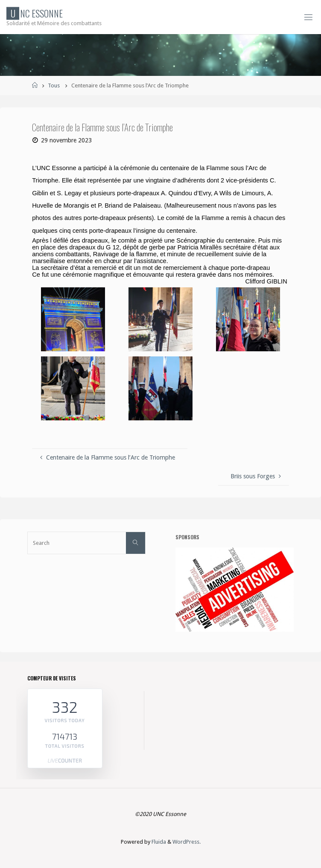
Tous (54, 85)
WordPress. (187, 842)
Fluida (158, 842)
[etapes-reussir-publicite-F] (235, 589)
